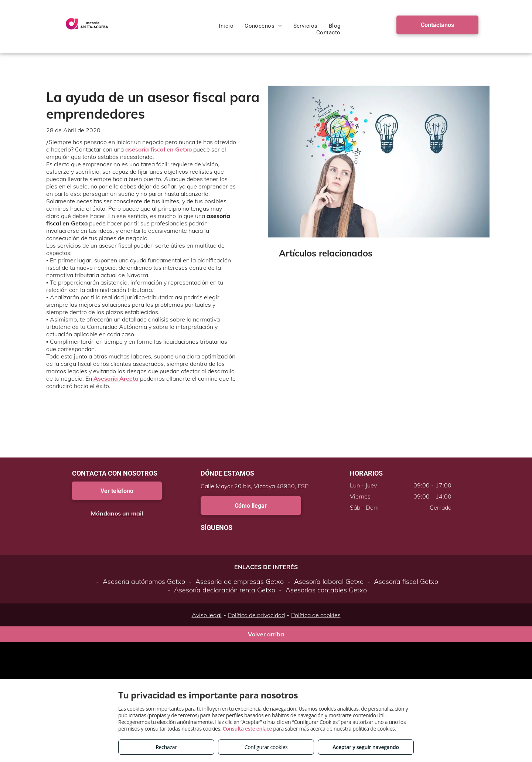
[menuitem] (226, 26)
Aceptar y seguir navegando (366, 747)
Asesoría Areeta (116, 378)
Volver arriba (266, 634)
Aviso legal (207, 615)
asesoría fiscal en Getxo (158, 149)
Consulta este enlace (247, 729)
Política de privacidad (256, 615)
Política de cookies (316, 615)
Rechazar (166, 747)
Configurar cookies (266, 747)
